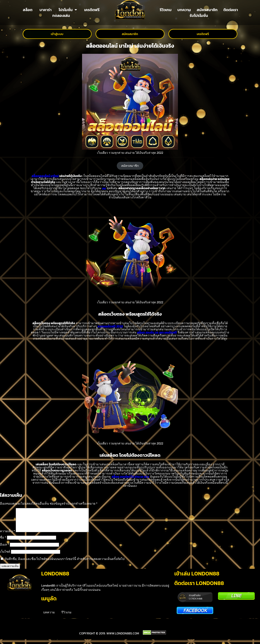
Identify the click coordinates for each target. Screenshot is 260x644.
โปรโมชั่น (68, 10)
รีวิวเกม (166, 10)
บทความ (184, 10)
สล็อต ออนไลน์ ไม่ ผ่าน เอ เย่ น (130, 476)
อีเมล (5, 549)
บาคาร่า (46, 10)
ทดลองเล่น (61, 16)
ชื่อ (3, 542)
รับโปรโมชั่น (199, 16)
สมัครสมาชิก (207, 10)
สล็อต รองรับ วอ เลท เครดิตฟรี (157, 332)
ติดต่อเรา (231, 10)
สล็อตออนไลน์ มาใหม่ (45, 176)
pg (104, 188)
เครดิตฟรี (92, 10)
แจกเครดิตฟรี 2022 (110, 326)
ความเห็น (7, 536)
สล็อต (28, 10)
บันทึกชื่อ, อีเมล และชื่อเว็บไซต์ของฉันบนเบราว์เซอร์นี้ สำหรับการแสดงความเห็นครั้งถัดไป (65, 563)
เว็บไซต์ (5, 556)
